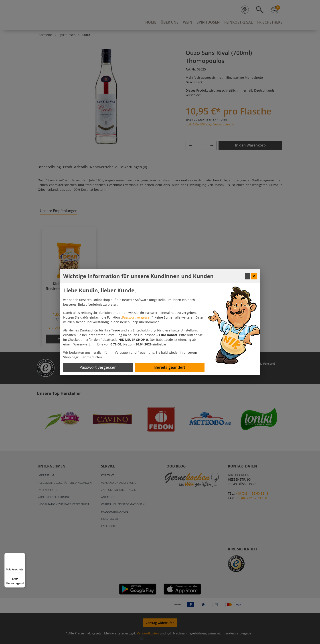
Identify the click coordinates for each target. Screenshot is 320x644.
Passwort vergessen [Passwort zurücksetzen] (98, 367)
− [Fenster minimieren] (247, 276)
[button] (133, 340)
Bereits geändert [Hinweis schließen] (170, 367)
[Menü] (22, 556)
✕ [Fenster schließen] (254, 276)
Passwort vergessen (137, 317)
